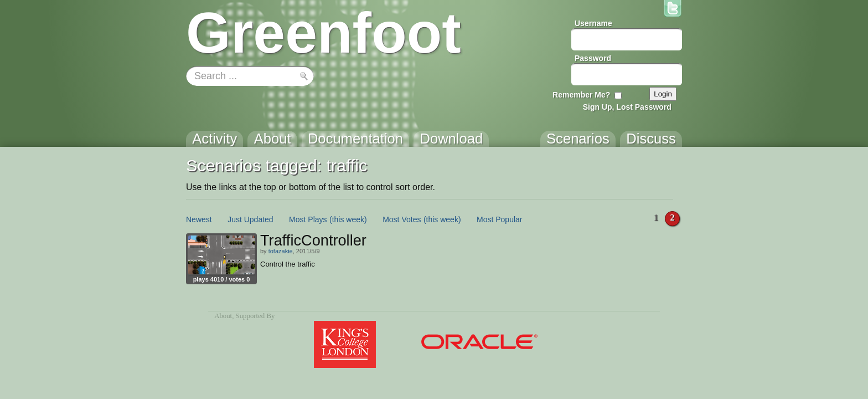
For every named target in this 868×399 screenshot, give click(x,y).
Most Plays (308, 219)
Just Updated (250, 219)
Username (593, 23)
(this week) (348, 219)
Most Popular (499, 219)
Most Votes (402, 219)
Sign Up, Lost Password (627, 107)
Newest (199, 219)
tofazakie (281, 251)
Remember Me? (581, 95)
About (223, 316)
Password (593, 58)
